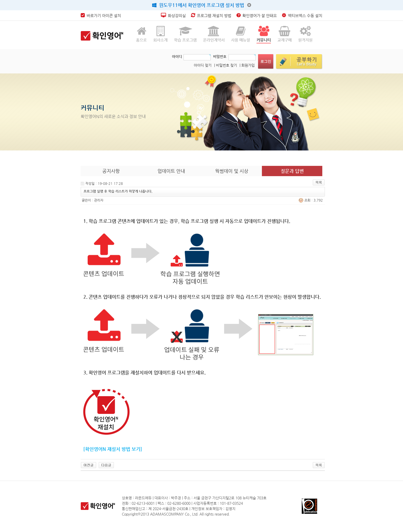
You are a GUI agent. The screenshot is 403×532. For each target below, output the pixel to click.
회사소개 (160, 34)
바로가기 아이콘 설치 (101, 16)
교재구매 (285, 34)
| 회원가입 (247, 65)
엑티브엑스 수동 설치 (302, 16)
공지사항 (111, 171)
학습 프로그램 (185, 34)
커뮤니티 (264, 34)
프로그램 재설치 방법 (211, 16)
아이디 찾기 (203, 65)
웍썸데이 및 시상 (232, 171)
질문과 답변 (292, 171)
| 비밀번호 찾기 (226, 65)
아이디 (177, 56)
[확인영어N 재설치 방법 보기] (113, 449)
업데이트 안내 (171, 171)
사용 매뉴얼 (241, 34)
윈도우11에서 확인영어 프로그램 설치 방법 (198, 5)
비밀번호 (220, 56)
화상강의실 (173, 16)
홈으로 (141, 34)
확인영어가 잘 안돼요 (257, 16)
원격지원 (305, 34)
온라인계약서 (214, 34)
